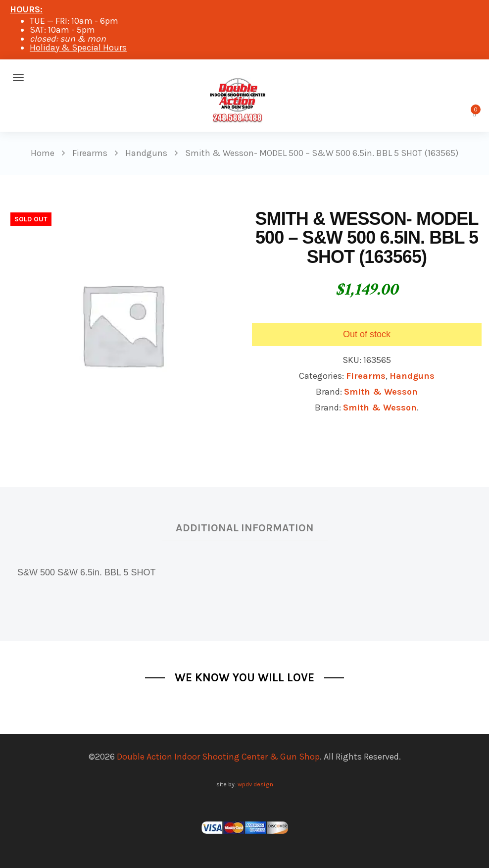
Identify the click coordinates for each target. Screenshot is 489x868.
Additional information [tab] (245, 528)
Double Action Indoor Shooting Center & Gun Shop (218, 757)
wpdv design (255, 784)
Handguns (412, 376)
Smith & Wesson (381, 392)
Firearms (366, 376)
